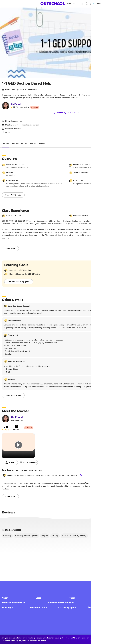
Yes (94, 638)
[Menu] (91, 4)
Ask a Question (28, 463)
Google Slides (12, 370)
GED (8, 373)
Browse (71, 4)
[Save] (130, 11)
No (105, 638)
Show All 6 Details (13, 196)
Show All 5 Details (13, 396)
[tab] (6, 144)
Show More (10, 249)
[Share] (125, 11)
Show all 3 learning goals (19, 283)
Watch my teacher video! (67, 114)
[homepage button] (53, 4)
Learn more (124, 638)
